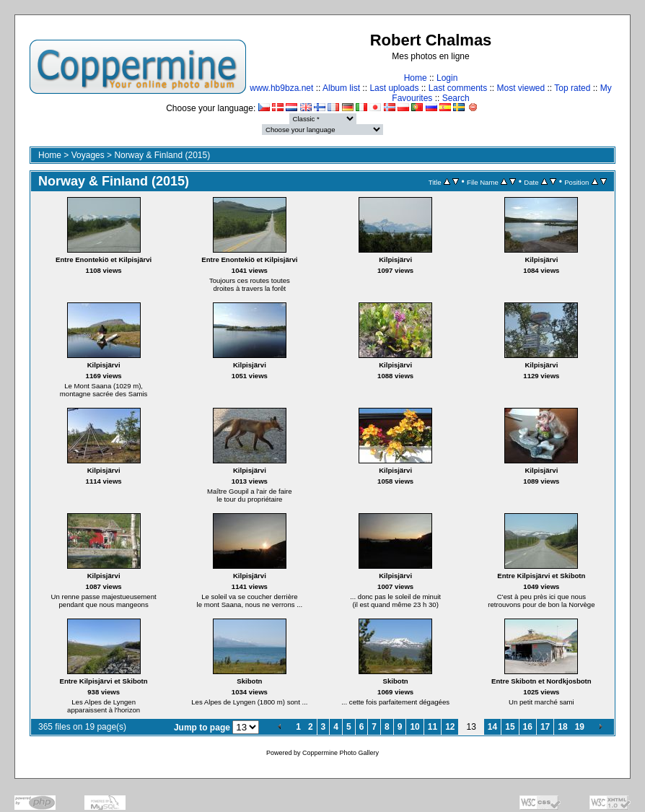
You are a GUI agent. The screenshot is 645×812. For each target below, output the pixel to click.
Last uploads (394, 88)
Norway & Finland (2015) (162, 155)
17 (545, 727)
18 (562, 727)
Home (416, 78)
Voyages (88, 155)
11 (433, 727)
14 (492, 727)
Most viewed (521, 88)
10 (414, 727)
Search (456, 98)
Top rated (572, 88)
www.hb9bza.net (281, 88)
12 (450, 727)
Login (447, 78)
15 (510, 727)
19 (580, 727)
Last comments (458, 88)
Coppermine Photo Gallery (341, 753)
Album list (341, 88)
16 (528, 727)
